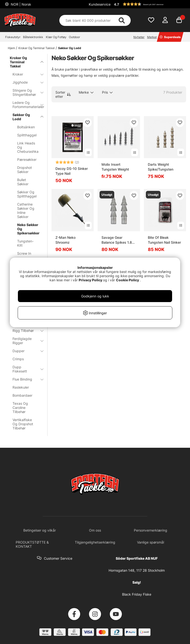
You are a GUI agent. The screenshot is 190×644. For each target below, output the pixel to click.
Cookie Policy (127, 280)
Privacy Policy (90, 280)
